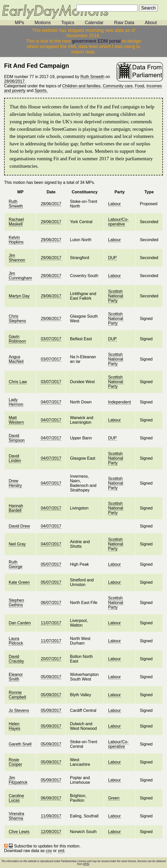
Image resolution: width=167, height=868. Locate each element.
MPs (19, 23)
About (151, 23)
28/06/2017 (14, 81)
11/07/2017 (51, 623)
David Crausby (16, 659)
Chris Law (18, 382)
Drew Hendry (15, 483)
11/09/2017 (51, 816)
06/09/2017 (51, 798)
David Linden (15, 458)
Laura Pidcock (16, 641)
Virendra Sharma (16, 816)
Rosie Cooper (15, 762)
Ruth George (15, 564)
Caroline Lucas (16, 798)
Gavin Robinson (17, 339)
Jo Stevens (19, 710)
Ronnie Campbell (17, 695)
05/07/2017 (51, 564)
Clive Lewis (19, 832)
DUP (112, 258)
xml (61, 851)
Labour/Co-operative (118, 222)
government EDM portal (96, 41)
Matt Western (16, 420)
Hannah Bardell (16, 508)
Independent (119, 402)
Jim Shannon (17, 258)
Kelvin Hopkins (16, 240)
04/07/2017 (51, 402)
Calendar (94, 23)
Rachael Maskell (16, 222)
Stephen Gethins (16, 603)
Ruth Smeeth (92, 77)
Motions (43, 23)
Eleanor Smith (16, 677)
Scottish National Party (116, 296)
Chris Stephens (17, 319)
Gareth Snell (20, 744)
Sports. (41, 91)
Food (139, 86)
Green (114, 798)
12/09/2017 (51, 832)
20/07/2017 (51, 659)
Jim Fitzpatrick (18, 780)
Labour (114, 204)
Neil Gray (17, 544)
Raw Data (124, 23)
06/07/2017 (51, 603)
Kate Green (19, 582)
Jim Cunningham (20, 276)
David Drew (19, 526)
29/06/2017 (51, 222)
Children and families (81, 86)
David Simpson (17, 438)
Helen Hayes (14, 726)
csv (49, 851)
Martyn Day (19, 296)
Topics (68, 23)
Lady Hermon (16, 402)
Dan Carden (20, 623)
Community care (118, 86)
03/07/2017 (51, 339)
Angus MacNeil (16, 359)
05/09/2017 (51, 677)
